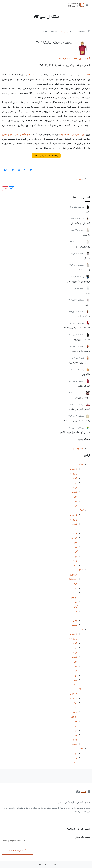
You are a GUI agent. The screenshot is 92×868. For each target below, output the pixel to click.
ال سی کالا (65, 31)
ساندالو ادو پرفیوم (82, 339)
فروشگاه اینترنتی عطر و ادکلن (16, 134)
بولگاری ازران (84, 316)
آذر (76, 506)
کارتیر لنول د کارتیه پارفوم (78, 363)
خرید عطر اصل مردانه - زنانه (72, 134)
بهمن (75, 561)
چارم (88, 212)
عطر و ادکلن (78, 448)
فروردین (74, 469)
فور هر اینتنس (83, 386)
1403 (81, 510)
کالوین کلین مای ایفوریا (79, 409)
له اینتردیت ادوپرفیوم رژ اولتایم (76, 328)
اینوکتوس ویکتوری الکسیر (78, 281)
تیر (76, 483)
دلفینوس (86, 374)
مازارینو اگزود (84, 305)
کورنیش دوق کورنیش (80, 223)
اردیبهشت (73, 474)
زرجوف (31, 75)
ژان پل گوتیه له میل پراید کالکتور (75, 432)
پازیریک (86, 235)
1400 (81, 689)
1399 (81, 749)
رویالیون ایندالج (83, 247)
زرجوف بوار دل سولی (81, 351)
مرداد (75, 487)
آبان (76, 501)
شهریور (74, 492)
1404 (81, 464)
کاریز (88, 293)
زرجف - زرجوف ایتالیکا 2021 (54, 43)
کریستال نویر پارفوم (81, 398)
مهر (76, 497)
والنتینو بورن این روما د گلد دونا (76, 421)
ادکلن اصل (85, 75)
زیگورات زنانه (84, 270)
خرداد (75, 478)
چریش (87, 258)
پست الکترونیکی (46, 839)
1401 (82, 629)
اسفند (75, 565)
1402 (81, 570)
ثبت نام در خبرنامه (18, 850)
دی (76, 556)
